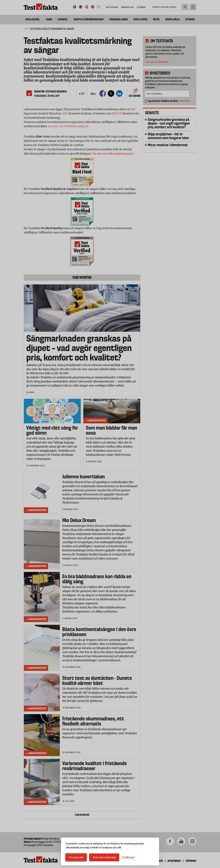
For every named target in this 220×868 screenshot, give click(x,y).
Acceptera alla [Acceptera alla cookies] (76, 857)
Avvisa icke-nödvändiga (104, 857)
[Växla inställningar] (129, 857)
